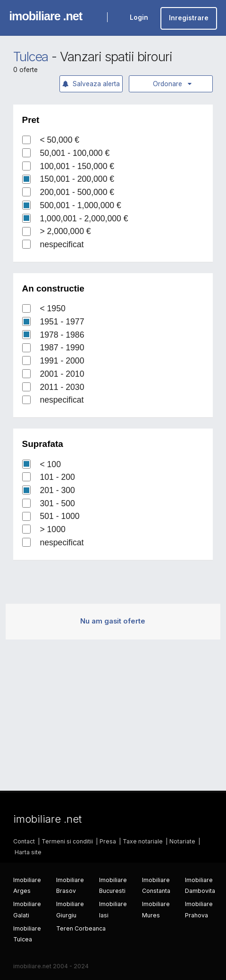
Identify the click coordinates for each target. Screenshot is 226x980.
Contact (24, 841)
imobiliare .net (46, 16)
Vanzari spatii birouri (116, 57)
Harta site (28, 852)
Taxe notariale (143, 841)
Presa (108, 841)
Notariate (182, 841)
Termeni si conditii (67, 841)
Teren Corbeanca (81, 928)
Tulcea (31, 57)
